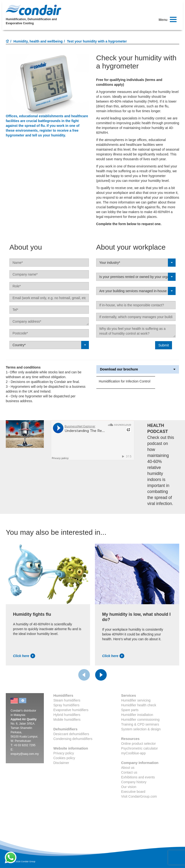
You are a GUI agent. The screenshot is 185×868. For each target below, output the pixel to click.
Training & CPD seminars (140, 724)
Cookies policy (64, 758)
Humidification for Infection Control (125, 381)
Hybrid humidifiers (67, 715)
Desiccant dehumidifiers (71, 734)
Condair (33, 10)
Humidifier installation (137, 715)
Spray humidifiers (66, 705)
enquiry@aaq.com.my (25, 754)
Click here (24, 656)
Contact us (129, 772)
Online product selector (139, 744)
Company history (134, 782)
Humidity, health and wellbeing (38, 41)
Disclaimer (61, 763)
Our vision (129, 787)
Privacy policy (64, 753)
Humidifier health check (139, 705)
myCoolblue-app (133, 753)
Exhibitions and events (138, 777)
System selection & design (141, 729)
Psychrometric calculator (140, 748)
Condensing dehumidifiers (73, 739)
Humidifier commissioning (140, 720)
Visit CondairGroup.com (139, 796)
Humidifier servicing (136, 700)
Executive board (133, 792)
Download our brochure (138, 369)
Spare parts (130, 710)
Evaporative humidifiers (71, 710)
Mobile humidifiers (67, 720)
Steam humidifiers (67, 700)
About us (128, 768)
